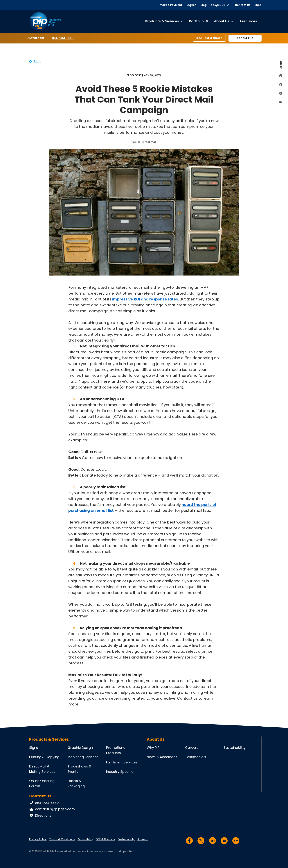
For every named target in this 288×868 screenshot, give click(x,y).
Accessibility (85, 839)
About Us (222, 21)
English (191, 5)
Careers (192, 748)
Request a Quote (209, 38)
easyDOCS (218, 5)
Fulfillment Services (122, 762)
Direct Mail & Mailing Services (42, 769)
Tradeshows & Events (79, 769)
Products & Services (162, 21)
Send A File (245, 38)
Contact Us (243, 5)
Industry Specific (120, 772)
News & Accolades (162, 757)
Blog (204, 5)
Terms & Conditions (62, 839)
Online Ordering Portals (42, 783)
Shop (258, 5)
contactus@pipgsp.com (52, 809)
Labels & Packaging (76, 783)
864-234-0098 (63, 38)
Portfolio (196, 21)
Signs (34, 748)
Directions (40, 816)
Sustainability (235, 748)
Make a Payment (171, 5)
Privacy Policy (38, 839)
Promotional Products (116, 750)
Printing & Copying (44, 757)
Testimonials (196, 757)
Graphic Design (80, 748)
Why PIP (153, 748)
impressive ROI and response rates (145, 299)
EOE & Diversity (105, 839)
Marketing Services (83, 757)
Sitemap (143, 839)
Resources (248, 21)
